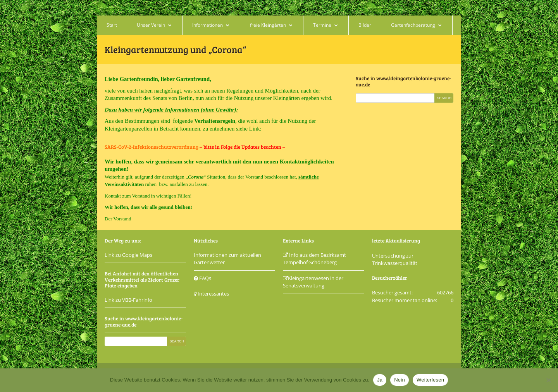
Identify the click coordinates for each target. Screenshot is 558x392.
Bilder (365, 25)
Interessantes (211, 294)
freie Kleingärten (268, 25)
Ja (380, 380)
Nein (400, 380)
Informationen (208, 25)
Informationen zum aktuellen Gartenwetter (227, 259)
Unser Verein (151, 25)
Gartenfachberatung (413, 25)
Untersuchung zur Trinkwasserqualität (395, 260)
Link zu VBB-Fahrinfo (128, 300)
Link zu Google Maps (128, 255)
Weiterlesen (430, 380)
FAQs (202, 278)
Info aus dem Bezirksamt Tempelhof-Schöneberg (314, 259)
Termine (322, 25)
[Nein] (548, 380)
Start (112, 25)
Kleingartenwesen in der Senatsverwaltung (313, 282)
